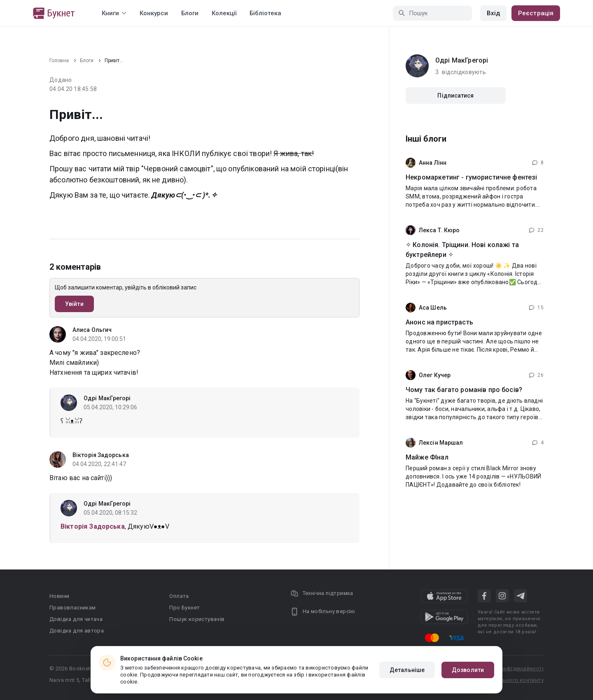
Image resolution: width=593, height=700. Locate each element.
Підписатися (455, 96)
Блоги (190, 13)
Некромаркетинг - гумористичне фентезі (472, 177)
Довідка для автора (77, 631)
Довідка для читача (76, 619)
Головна (59, 61)
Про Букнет (184, 608)
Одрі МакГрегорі (107, 398)
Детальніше (407, 670)
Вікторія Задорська (101, 455)
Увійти (74, 304)
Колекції (224, 13)
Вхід (493, 13)
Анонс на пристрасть (439, 322)
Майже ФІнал (427, 457)
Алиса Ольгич (92, 330)
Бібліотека (265, 13)
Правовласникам (73, 608)
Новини (59, 596)
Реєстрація (536, 13)
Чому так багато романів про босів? (464, 390)
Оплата (179, 596)
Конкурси (154, 13)
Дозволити (468, 670)
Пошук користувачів (197, 619)
